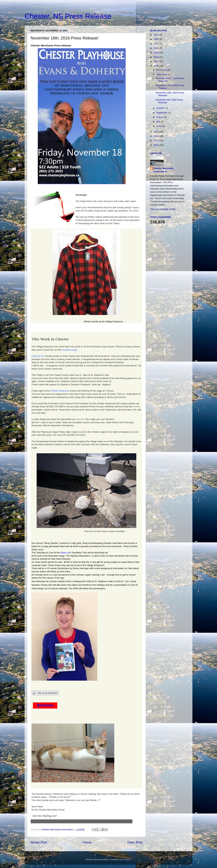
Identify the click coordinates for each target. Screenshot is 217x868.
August (160, 117)
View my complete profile (163, 209)
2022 (156, 39)
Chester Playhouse (60, 391)
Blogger (127, 859)
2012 (156, 145)
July (159, 121)
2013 (156, 140)
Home (87, 842)
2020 (156, 48)
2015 (156, 132)
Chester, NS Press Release (68, 16)
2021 (156, 44)
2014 (156, 136)
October (161, 108)
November (162, 74)
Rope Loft (65, 553)
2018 (156, 57)
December (162, 70)
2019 (156, 53)
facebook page (70, 350)
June (159, 126)
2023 (156, 35)
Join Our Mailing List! (45, 816)
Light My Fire (38, 356)
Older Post (135, 842)
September (162, 113)
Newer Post (39, 842)
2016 (156, 66)
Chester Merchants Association (164, 170)
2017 (156, 62)
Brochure (45, 705)
